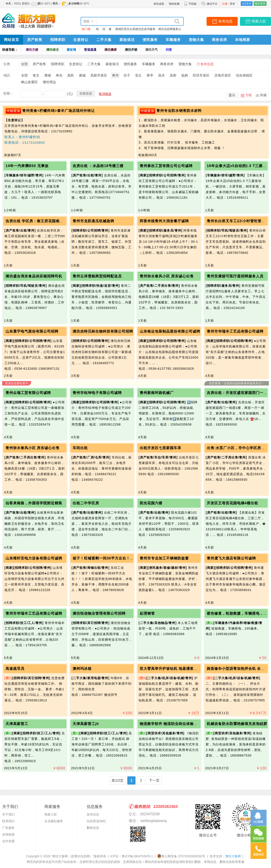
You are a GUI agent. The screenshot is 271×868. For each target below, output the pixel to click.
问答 (169, 50)
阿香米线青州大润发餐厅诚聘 (164, 221)
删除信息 (93, 828)
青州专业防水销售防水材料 (179, 111)
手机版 (190, 4)
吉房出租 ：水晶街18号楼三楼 (98, 166)
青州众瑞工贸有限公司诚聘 (28, 393)
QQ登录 (247, 4)
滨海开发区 (223, 75)
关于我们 (8, 814)
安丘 (138, 75)
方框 (249, 95)
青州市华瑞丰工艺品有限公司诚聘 (235, 331)
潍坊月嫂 (32, 50)
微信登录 (260, 4)
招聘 (104, 30)
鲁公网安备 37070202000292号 (181, 856)
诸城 (82, 75)
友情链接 (8, 834)
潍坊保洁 (52, 50)
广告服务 (8, 828)
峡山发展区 (29, 82)
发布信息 (225, 21)
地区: (7, 75)
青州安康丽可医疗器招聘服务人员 (235, 276)
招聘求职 (58, 40)
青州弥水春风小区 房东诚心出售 (167, 276)
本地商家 (243, 40)
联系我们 (8, 821)
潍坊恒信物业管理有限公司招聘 (99, 613)
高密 (173, 75)
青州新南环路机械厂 (157, 393)
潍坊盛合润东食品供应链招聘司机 (34, 276)
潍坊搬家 (111, 50)
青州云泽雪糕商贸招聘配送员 (97, 276)
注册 (225, 4)
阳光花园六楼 (151, 503)
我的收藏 (174, 4)
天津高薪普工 (17, 724)
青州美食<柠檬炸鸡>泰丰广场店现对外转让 (59, 111)
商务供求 (219, 40)
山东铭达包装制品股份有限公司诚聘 (170, 331)
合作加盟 (8, 841)
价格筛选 (86, 93)
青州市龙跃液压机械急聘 (93, 221)
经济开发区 (201, 75)
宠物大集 (196, 40)
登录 (232, 4)
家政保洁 (127, 40)
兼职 (110, 30)
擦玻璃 (71, 50)
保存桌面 (159, 4)
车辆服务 (173, 40)
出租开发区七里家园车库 (160, 448)
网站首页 (12, 40)
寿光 (59, 75)
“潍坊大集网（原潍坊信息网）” (72, 856)
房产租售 (35, 40)
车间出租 (80, 448)
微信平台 (212, 4)
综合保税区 (244, 75)
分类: (7, 64)
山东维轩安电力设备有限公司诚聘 (34, 558)
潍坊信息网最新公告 (170, 30)
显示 (232, 95)
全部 (24, 64)
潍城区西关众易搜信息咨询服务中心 (135, 30)
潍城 (48, 75)
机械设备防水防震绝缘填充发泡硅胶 (237, 724)
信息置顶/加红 (96, 821)
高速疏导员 (15, 669)
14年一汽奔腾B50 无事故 (27, 166)
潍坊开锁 (131, 50)
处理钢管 (147, 613)
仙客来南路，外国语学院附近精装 (34, 503)
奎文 (36, 75)
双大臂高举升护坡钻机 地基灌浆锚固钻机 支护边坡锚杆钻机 (190, 669)
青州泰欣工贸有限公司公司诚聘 (166, 166)
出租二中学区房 (86, 503)
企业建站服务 (54, 821)
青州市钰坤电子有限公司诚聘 (97, 393)
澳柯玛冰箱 (82, 669)
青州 (115, 75)
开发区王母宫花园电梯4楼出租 (232, 503)
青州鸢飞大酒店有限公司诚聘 (231, 558)
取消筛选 (105, 94)
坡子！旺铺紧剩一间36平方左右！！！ (105, 558)
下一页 (154, 780)
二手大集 (104, 40)
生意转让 (81, 40)
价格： (8, 93)
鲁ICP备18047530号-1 (137, 856)
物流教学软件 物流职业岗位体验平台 (170, 724)
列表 (263, 95)
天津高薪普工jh (86, 724)
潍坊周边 (49, 82)
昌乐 (161, 75)
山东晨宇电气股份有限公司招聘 (32, 331)
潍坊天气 (151, 50)
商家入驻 (259, 21)
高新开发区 (99, 75)
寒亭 (150, 75)
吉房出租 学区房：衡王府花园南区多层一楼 (42, 221)
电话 (97, 30)
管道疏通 (90, 50)
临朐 (185, 75)
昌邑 (71, 75)
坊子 (127, 75)
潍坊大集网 (233, 856)
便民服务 (150, 40)
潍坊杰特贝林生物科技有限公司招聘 (103, 331)
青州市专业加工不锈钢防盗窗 (164, 558)
